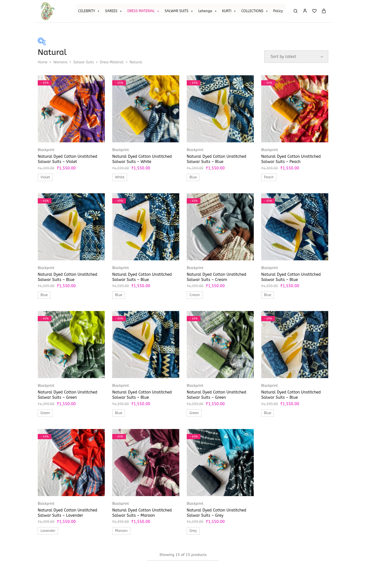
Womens (60, 62)
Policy (278, 11)
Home (43, 62)
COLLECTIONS (255, 11)
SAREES (114, 11)
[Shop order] (296, 57)
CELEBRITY (89, 11)
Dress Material (112, 62)
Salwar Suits (84, 62)
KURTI (229, 11)
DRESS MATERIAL (144, 11)
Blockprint (46, 150)
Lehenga (208, 11)
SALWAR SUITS (179, 11)
